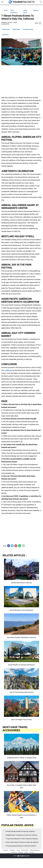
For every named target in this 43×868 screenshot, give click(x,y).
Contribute (12, 850)
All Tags (31, 852)
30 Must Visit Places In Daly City (21, 583)
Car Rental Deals (28, 29)
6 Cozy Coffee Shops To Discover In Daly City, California (22, 842)
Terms (18, 850)
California (5, 35)
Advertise (21, 852)
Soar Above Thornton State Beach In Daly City (21, 637)
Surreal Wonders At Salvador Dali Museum (21, 665)
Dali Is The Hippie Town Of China (21, 720)
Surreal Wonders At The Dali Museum (21, 610)
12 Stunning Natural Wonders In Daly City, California (21, 846)
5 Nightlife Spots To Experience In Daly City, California (21, 835)
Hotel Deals (6, 29)
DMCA (26, 852)
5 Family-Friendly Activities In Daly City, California (20, 831)
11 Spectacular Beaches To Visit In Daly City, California (22, 839)
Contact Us (14, 852)
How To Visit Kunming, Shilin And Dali (21, 692)
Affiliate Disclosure (35, 850)
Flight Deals (16, 29)
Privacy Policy (25, 850)
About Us (6, 850)
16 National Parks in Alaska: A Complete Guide (22, 758)
